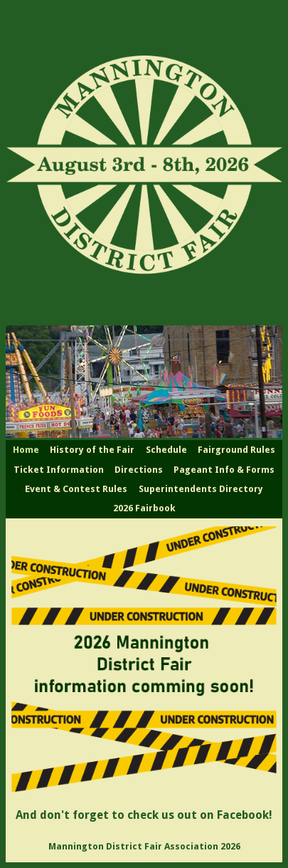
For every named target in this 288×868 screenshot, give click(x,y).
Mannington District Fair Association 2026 (144, 846)
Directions (139, 470)
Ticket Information (59, 470)
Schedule (166, 450)
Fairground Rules (236, 450)
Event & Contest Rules (76, 489)
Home (26, 450)
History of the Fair (92, 450)
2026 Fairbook (144, 508)
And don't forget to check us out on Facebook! (144, 815)
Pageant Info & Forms (224, 470)
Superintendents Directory (201, 489)
